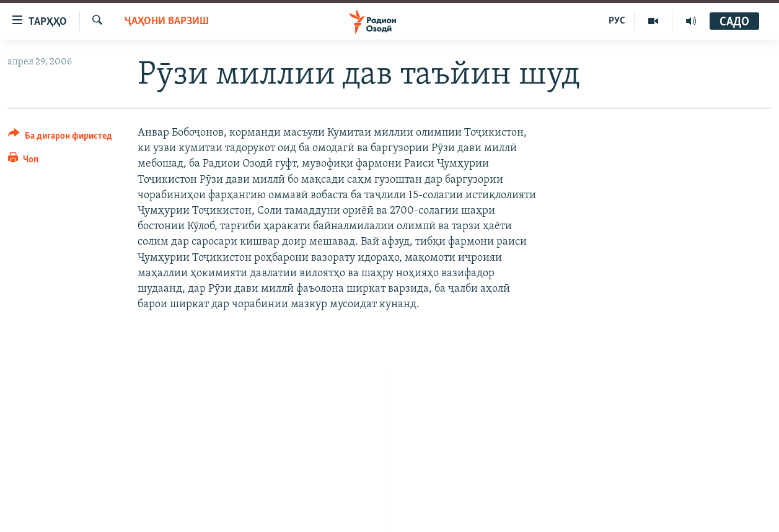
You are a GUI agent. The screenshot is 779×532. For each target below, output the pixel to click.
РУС (617, 21)
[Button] (60, 138)
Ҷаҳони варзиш (167, 21)
